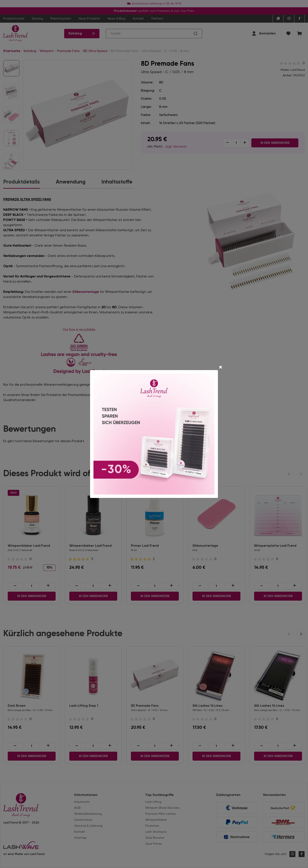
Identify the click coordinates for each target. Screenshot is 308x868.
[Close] (221, 368)
